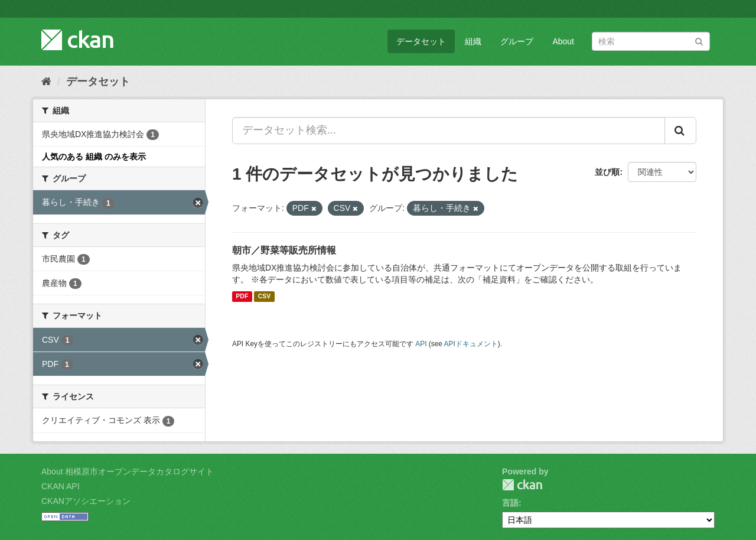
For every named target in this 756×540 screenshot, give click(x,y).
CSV (265, 297)
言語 (510, 503)
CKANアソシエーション (86, 501)
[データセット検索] (651, 41)
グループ (517, 41)
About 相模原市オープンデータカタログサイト (128, 471)
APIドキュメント (471, 344)
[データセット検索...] (449, 131)
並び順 (607, 172)
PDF (242, 297)
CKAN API (61, 486)
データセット (421, 41)
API (421, 344)
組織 (473, 41)
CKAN (522, 485)
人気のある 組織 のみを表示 (94, 157)
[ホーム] (46, 82)
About (563, 41)
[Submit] (699, 40)
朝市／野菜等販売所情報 (284, 250)
